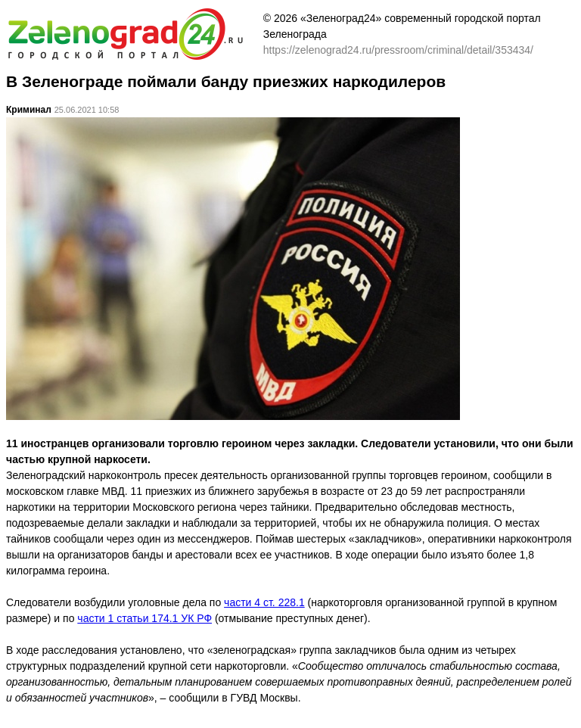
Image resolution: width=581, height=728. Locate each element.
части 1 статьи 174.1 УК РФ (144, 618)
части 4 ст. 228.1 (264, 602)
